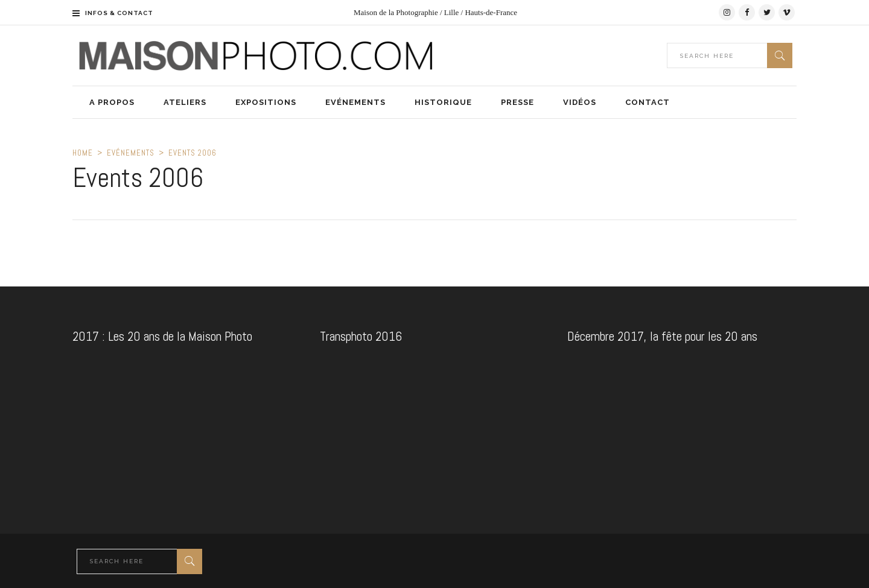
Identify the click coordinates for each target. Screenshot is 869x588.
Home (83, 153)
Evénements (131, 153)
